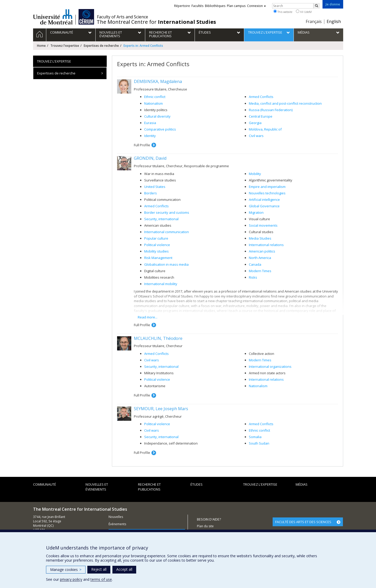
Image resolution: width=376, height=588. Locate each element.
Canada (255, 264)
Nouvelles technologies (267, 193)
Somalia (255, 437)
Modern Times (260, 271)
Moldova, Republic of (265, 129)
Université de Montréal (53, 17)
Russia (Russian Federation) (271, 110)
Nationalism (154, 103)
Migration (256, 212)
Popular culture (156, 238)
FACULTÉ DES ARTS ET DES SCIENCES (303, 522)
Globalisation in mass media (166, 264)
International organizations (270, 366)
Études (197, 484)
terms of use (101, 579)
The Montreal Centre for (156, 22)
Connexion (256, 6)
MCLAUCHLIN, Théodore (158, 338)
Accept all (124, 569)
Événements (117, 524)
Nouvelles (116, 517)
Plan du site (205, 526)
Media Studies (260, 238)
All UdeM (304, 12)
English (334, 21)
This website (283, 12)
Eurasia (150, 123)
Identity (150, 136)
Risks (253, 277)
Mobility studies (156, 251)
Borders (151, 193)
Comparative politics (160, 129)
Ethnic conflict (155, 97)
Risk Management (158, 258)
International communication (167, 232)
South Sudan (259, 443)
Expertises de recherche (101, 46)
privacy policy (71, 579)
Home (41, 46)
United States (155, 187)
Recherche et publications (149, 487)
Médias (302, 484)
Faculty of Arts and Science (122, 17)
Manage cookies (66, 570)
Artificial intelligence (264, 200)
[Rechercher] (317, 6)
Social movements (263, 225)
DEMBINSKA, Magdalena (158, 81)
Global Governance (264, 206)
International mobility (161, 284)
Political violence (157, 245)
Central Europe (261, 116)
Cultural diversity (157, 116)
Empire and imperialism (267, 187)
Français (314, 21)
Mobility (255, 174)
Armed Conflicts (261, 97)
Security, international (161, 219)
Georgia (255, 123)
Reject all (99, 569)
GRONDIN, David (150, 158)
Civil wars (256, 136)
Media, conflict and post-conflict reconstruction (285, 103)
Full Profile (142, 145)
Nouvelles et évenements (97, 487)
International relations (266, 245)
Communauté (45, 484)
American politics (262, 251)
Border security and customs (167, 212)
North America (260, 258)
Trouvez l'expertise (65, 46)
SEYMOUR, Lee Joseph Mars (161, 409)
